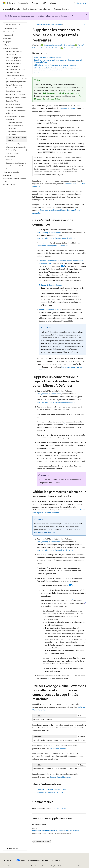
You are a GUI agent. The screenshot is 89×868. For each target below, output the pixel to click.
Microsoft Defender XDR (72, 48)
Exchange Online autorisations (50, 285)
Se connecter (82, 3)
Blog (52, 866)
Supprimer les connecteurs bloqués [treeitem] (17, 139)
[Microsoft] (4, 3)
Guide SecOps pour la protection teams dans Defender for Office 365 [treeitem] (14, 60)
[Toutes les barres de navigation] (34, 25)
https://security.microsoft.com (48, 232)
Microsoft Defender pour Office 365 (50, 24)
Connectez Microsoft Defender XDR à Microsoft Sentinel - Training (56, 831)
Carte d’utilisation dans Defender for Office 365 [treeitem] (14, 86)
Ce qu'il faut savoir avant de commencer (48, 57)
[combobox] (15, 24)
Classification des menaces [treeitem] (15, 75)
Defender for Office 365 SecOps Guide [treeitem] (14, 53)
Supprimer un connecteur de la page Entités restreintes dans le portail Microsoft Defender (58, 61)
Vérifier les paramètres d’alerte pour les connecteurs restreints (55, 65)
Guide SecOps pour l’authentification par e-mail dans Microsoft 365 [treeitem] (16, 69)
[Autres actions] (84, 25)
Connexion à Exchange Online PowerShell (52, 246)
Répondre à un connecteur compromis (51, 789)
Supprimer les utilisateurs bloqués (50, 792)
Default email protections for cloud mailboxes (59, 45)
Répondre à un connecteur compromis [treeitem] (17, 133)
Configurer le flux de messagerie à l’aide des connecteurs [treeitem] (16, 125)
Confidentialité (75, 866)
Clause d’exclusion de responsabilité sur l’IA (17, 866)
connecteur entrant (68, 108)
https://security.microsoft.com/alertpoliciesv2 (54, 550)
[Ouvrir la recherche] (74, 3)
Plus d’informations (41, 73)
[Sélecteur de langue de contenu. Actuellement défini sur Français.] (8, 860)
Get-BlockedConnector (58, 749)
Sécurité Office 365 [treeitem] (11, 28)
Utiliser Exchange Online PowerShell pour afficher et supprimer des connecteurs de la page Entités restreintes (57, 69)
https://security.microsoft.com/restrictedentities (55, 238)
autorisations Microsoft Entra (50, 309)
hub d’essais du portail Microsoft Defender (60, 93)
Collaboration (63, 866)
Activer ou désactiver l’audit (45, 532)
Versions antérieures (41, 866)
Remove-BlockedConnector (60, 777)
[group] (59, 740)
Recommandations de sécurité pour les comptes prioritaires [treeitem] (16, 80)
